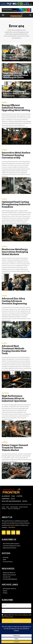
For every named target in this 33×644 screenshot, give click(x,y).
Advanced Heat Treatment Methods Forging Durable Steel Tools (14, 350)
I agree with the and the (16, 616)
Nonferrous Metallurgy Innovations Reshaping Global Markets (15, 252)
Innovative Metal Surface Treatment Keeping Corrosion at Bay (16, 155)
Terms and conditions (21, 615)
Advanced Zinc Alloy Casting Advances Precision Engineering (14, 301)
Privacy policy (9, 617)
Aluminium (5, 393)
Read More (12, 527)
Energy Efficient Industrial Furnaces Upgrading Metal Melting (16, 108)
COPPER (5, 442)
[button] (3, 15)
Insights (6, 51)
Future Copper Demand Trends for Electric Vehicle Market (15, 448)
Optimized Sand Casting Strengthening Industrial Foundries (16, 204)
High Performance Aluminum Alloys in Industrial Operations (14, 398)
